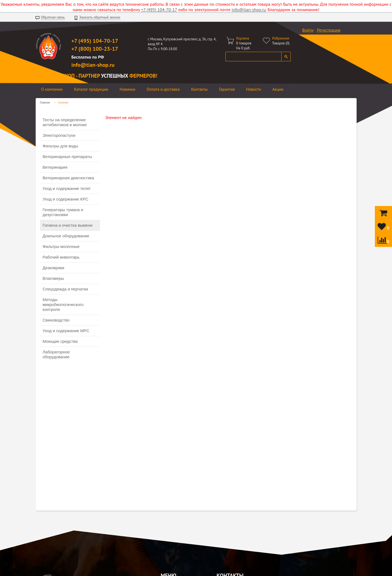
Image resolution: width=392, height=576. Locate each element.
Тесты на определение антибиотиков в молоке (65, 122)
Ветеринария (55, 167)
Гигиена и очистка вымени (68, 225)
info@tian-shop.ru (249, 10)
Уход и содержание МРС (66, 331)
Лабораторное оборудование (56, 354)
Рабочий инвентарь (61, 257)
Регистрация (329, 30)
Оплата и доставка (163, 89)
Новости (253, 89)
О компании (52, 89)
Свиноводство (56, 320)
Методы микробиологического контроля (63, 304)
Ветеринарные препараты (67, 157)
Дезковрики (54, 268)
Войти (308, 30)
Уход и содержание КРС (66, 199)
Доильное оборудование (66, 236)
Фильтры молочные (61, 246)
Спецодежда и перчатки (65, 289)
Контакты (199, 89)
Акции (278, 89)
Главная (45, 102)
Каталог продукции (91, 89)
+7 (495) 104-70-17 (159, 10)
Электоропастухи (59, 135)
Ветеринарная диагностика (68, 178)
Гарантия (227, 89)
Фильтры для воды (60, 146)
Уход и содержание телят (67, 188)
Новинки (128, 89)
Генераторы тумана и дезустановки (63, 212)
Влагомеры (53, 278)
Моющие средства (60, 341)
